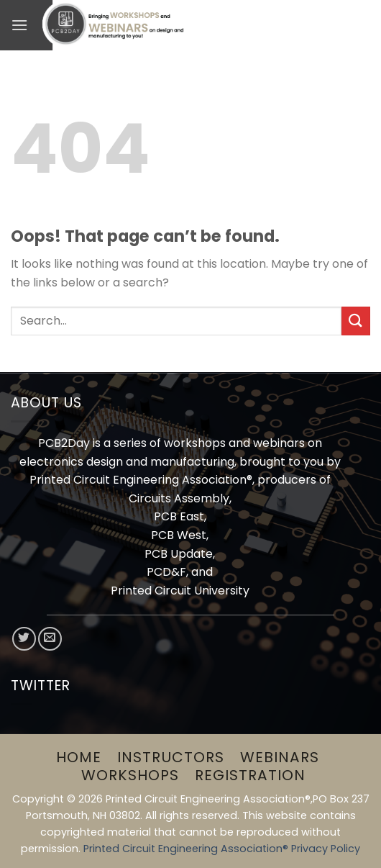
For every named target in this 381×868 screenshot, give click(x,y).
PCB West (179, 535)
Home (79, 757)
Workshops (130, 775)
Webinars (280, 757)
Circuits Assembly (179, 498)
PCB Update (179, 554)
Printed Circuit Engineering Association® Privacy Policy (222, 849)
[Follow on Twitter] (24, 639)
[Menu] (19, 25)
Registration (250, 775)
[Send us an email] (50, 639)
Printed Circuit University (180, 591)
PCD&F (166, 572)
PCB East (179, 516)
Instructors (171, 757)
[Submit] (356, 321)
